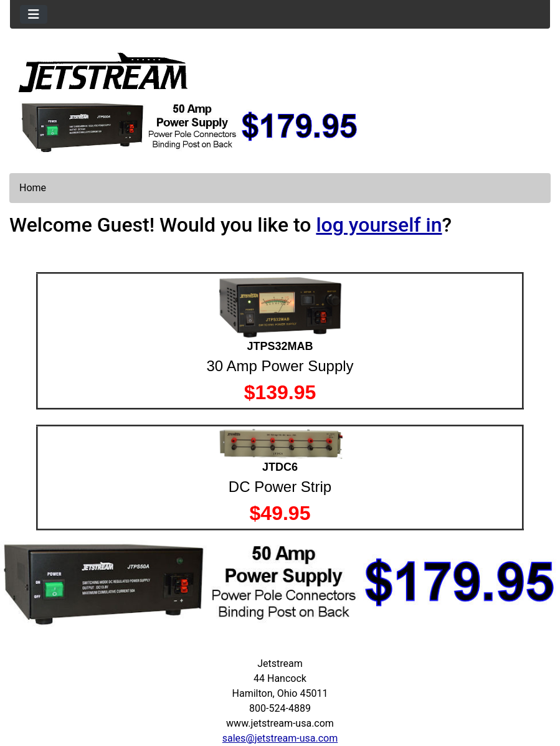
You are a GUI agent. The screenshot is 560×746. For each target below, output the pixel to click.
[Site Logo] (103, 72)
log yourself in (379, 225)
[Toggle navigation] (34, 14)
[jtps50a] (190, 126)
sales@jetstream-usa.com (280, 738)
